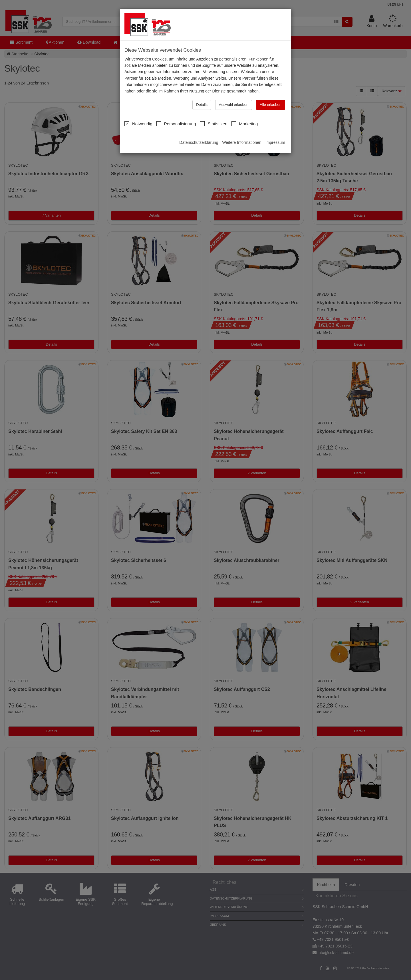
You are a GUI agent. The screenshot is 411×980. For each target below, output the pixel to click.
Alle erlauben (271, 105)
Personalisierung (176, 124)
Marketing (245, 124)
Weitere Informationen (242, 142)
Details (202, 105)
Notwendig (138, 124)
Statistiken (213, 124)
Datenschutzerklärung (199, 142)
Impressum (275, 142)
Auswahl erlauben (234, 105)
